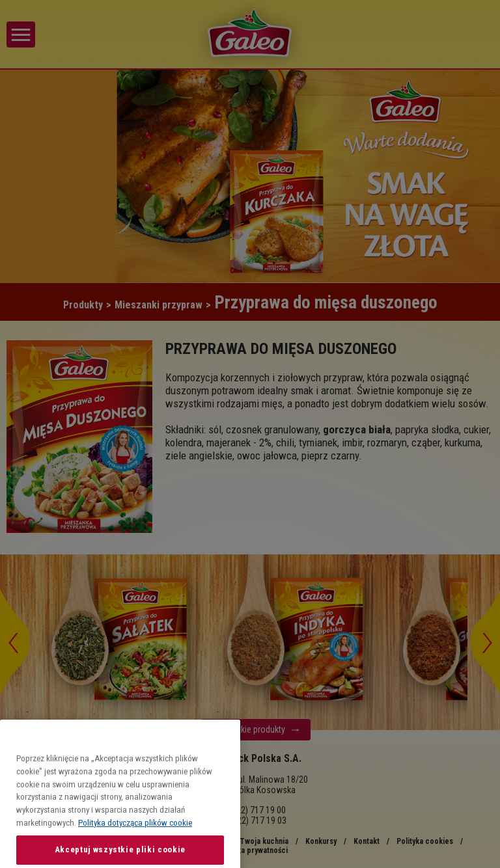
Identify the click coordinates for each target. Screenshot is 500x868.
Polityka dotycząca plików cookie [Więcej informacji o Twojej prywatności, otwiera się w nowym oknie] (135, 850)
